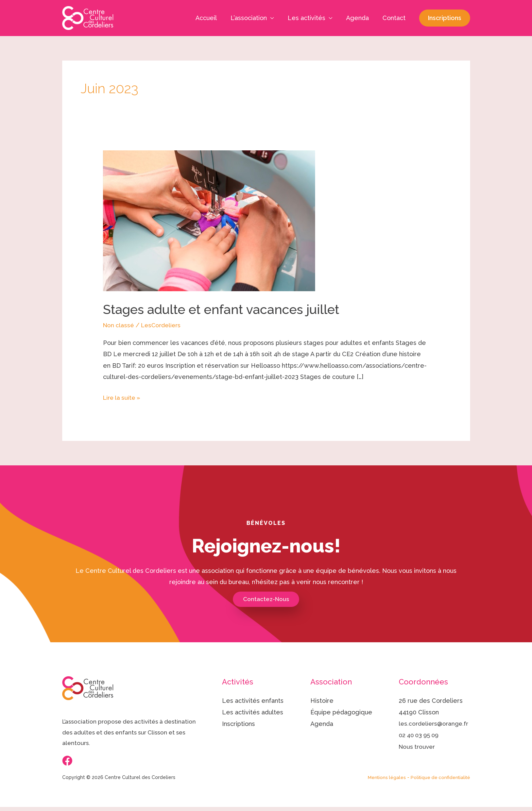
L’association (253, 18)
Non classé (119, 325)
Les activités (310, 18)
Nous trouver (418, 758)
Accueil (212, 18)
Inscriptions (238, 724)
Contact (395, 18)
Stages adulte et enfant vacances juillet (227, 309)
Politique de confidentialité (439, 781)
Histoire (322, 701)
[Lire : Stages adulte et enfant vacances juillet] (209, 220)
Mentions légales (383, 781)
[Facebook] (67, 761)
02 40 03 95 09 (420, 747)
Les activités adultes (253, 713)
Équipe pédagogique (341, 713)
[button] (445, 18)
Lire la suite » (123, 396)
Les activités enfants (253, 701)
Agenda (359, 18)
